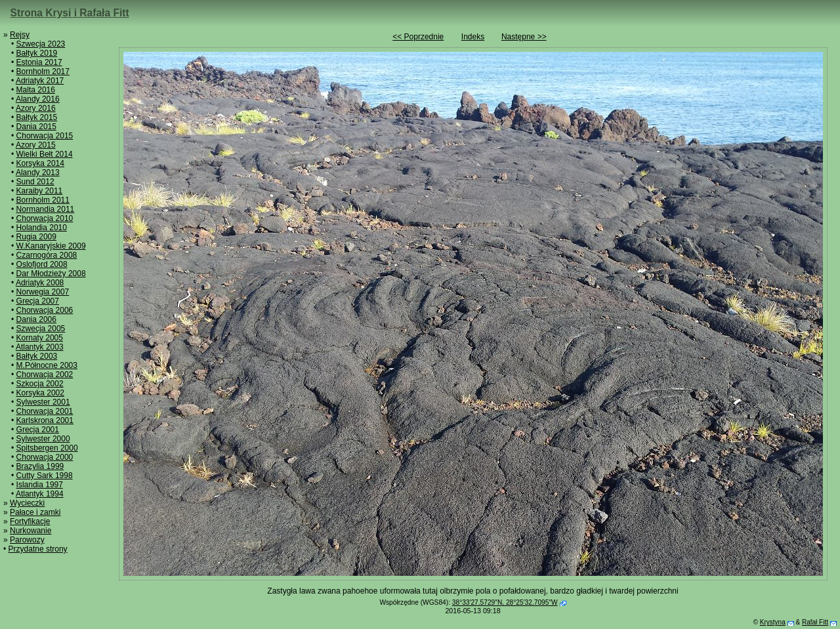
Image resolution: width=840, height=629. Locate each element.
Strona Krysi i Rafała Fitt (70, 13)
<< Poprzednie (418, 37)
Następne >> (524, 37)
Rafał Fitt (815, 622)
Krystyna (773, 622)
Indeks (473, 37)
